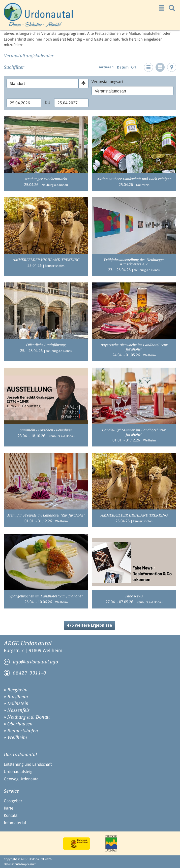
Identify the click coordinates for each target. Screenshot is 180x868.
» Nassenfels (17, 710)
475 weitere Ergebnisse (89, 625)
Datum (123, 67)
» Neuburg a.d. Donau (27, 717)
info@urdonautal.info (35, 662)
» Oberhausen (18, 724)
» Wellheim (15, 737)
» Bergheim (16, 690)
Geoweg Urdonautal (22, 779)
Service (11, 791)
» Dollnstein (16, 703)
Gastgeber (13, 801)
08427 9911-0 (30, 673)
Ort (134, 67)
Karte (9, 808)
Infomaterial (15, 823)
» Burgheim (16, 697)
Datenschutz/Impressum (20, 864)
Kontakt (11, 815)
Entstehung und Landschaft (28, 764)
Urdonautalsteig (18, 772)
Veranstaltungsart (107, 82)
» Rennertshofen (21, 731)
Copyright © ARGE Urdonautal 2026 (28, 859)
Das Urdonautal (20, 755)
